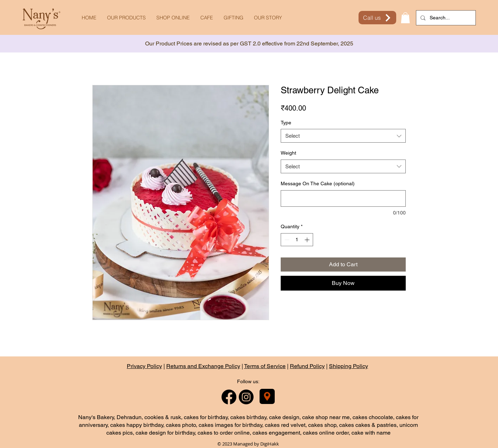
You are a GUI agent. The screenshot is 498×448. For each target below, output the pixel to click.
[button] (405, 18)
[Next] (461, 44)
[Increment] (308, 240)
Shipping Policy (348, 366)
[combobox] (343, 136)
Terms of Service (265, 366)
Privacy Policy (144, 366)
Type (286, 123)
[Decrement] (286, 240)
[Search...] (445, 18)
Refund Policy (307, 366)
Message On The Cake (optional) (318, 183)
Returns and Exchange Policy (203, 366)
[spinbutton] (297, 240)
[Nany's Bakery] (267, 396)
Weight (288, 153)
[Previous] (37, 44)
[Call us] (377, 18)
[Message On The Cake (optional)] (343, 198)
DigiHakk (270, 444)
